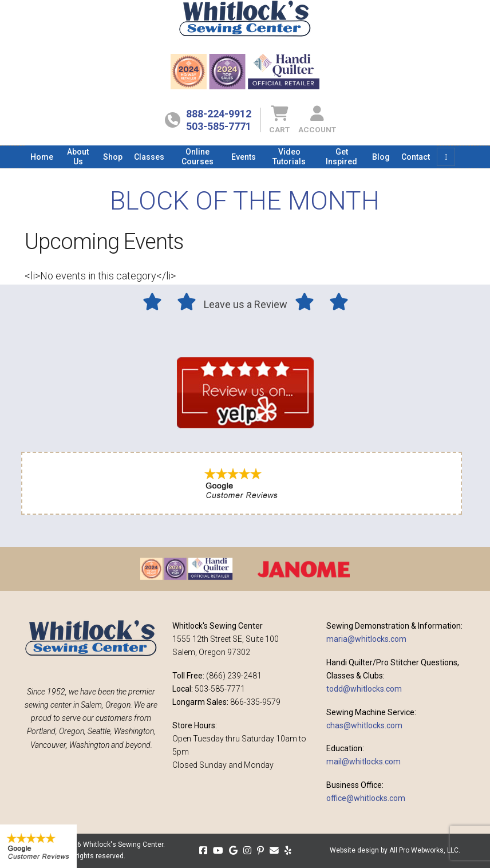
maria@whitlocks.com (366, 639)
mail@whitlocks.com (363, 762)
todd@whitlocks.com (364, 689)
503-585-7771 (219, 126)
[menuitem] (42, 157)
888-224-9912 (219, 114)
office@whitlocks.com (366, 798)
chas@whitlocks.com (364, 725)
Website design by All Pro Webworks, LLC (394, 850)
